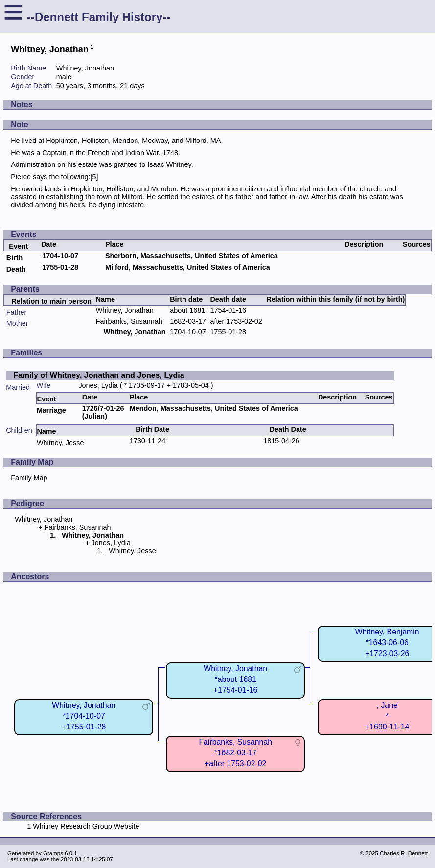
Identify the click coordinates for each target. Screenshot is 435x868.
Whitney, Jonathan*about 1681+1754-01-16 (235, 679)
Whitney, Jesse (60, 443)
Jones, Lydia (98, 385)
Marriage (51, 410)
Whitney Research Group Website (86, 826)
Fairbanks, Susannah (129, 321)
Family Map (29, 478)
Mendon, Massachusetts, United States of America (214, 408)
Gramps (53, 853)
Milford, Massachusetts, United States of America (188, 267)
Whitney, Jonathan (125, 310)
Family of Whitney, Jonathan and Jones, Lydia (99, 375)
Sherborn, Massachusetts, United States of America (192, 256)
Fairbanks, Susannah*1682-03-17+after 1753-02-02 (235, 753)
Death (16, 269)
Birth (15, 258)
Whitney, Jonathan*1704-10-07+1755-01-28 (84, 716)
